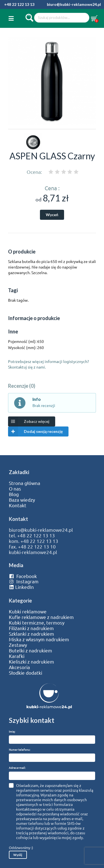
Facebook (23, 576)
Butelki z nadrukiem (31, 650)
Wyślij (18, 855)
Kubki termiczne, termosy (37, 623)
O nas (15, 489)
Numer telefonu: (20, 749)
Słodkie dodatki (26, 673)
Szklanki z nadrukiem (31, 634)
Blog (14, 494)
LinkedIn (21, 587)
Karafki (17, 656)
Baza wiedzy (22, 500)
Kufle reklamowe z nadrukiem (41, 617)
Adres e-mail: (17, 768)
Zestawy (18, 645)
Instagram (24, 581)
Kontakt (18, 505)
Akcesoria (19, 667)
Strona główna (25, 483)
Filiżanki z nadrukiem (31, 628)
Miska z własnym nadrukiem (39, 639)
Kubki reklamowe (28, 611)
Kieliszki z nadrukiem (31, 662)
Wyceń (52, 215)
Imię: (12, 731)
